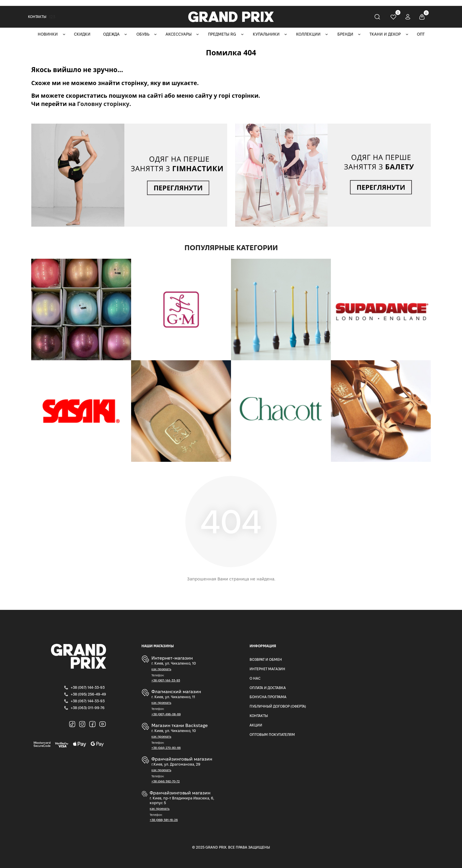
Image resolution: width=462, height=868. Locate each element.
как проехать (161, 669)
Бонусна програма (268, 697)
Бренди (345, 34)
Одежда (111, 34)
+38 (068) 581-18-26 (164, 820)
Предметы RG (222, 34)
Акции (256, 725)
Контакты (37, 17)
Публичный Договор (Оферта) (278, 706)
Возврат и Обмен (266, 659)
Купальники (266, 34)
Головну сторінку (103, 104)
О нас (255, 678)
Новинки (48, 34)
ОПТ (421, 34)
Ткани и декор (385, 34)
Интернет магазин (267, 669)
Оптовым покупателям (272, 735)
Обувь (143, 34)
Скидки (82, 34)
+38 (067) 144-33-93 (166, 680)
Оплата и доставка (268, 688)
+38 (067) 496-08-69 (166, 714)
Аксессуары (179, 34)
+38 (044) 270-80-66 (166, 748)
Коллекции (308, 34)
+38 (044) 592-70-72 (166, 781)
